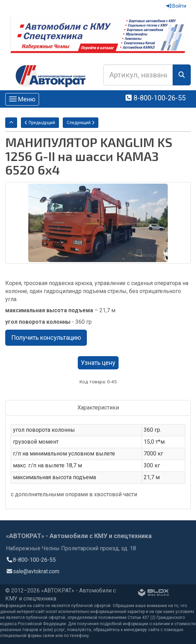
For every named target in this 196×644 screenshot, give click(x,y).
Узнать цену (98, 363)
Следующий (81, 123)
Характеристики (98, 408)
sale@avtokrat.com (33, 571)
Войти (176, 6)
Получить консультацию (46, 338)
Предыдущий (40, 123)
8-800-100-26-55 (156, 98)
